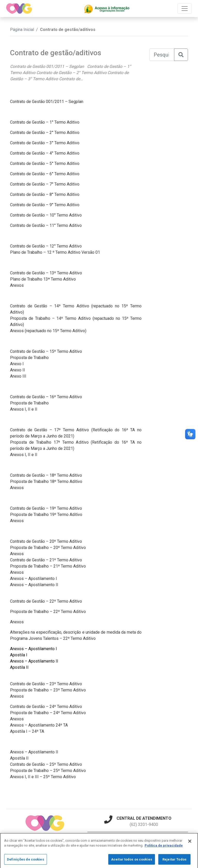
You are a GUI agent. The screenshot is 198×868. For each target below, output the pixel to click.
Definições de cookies (26, 862)
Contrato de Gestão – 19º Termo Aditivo (46, 508)
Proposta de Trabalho (29, 358)
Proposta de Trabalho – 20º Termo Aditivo (48, 548)
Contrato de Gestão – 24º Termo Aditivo (46, 707)
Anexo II (18, 370)
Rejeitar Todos (174, 862)
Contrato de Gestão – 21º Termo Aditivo (46, 560)
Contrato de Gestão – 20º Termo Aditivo (46, 541)
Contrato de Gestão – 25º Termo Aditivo (46, 764)
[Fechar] (190, 844)
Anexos (17, 285)
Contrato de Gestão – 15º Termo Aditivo (46, 351)
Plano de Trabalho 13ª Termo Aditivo (43, 279)
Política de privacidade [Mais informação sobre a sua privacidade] (164, 849)
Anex (15, 719)
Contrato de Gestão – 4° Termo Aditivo (45, 153)
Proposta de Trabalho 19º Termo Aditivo (46, 515)
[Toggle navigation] (185, 9)
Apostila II (19, 667)
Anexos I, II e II (24, 409)
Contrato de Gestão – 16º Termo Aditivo (46, 397)
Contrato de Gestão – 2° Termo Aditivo (45, 133)
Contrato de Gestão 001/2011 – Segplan (47, 102)
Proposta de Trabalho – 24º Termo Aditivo (48, 713)
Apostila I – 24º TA (27, 731)
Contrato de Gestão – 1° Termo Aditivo (45, 122)
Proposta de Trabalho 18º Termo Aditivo (46, 481)
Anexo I (17, 364)
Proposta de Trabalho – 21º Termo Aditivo (48, 566)
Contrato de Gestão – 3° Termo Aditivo (45, 143)
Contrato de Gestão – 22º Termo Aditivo (46, 601)
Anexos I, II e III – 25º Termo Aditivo (43, 777)
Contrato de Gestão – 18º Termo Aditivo (46, 475)
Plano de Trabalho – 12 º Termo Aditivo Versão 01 (55, 252)
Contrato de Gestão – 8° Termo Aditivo (45, 194)
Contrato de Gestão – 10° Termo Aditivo (46, 215)
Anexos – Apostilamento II (34, 585)
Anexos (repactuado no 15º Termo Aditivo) (48, 331)
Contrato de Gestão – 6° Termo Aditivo (45, 174)
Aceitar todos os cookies (132, 862)
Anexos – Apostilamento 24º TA (39, 725)
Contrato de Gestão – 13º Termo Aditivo (46, 273)
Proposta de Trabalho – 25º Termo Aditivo (48, 771)
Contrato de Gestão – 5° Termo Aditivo (45, 164)
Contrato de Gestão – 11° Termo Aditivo (46, 225)
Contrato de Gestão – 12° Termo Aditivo (46, 246)
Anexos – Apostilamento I (34, 579)
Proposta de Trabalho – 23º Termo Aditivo (48, 690)
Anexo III (18, 376)
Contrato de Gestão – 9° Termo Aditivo (45, 205)
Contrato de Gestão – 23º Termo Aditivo (46, 684)
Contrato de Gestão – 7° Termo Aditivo (45, 184)
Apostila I (19, 655)
